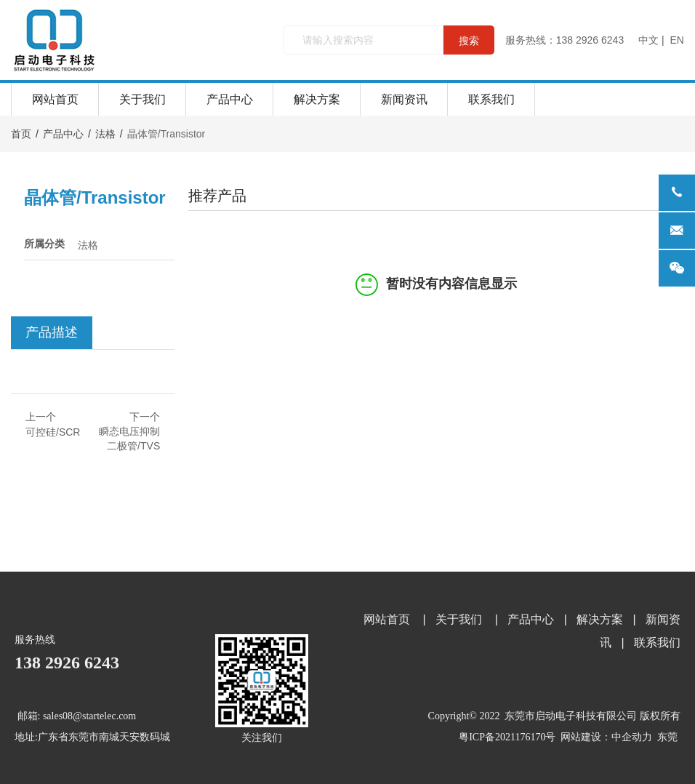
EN (677, 40)
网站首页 (55, 99)
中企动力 (632, 737)
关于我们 (142, 99)
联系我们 (491, 99)
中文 (648, 40)
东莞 (667, 737)
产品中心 (230, 99)
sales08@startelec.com (89, 716)
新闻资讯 (404, 99)
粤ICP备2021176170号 (507, 737)
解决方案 (317, 99)
